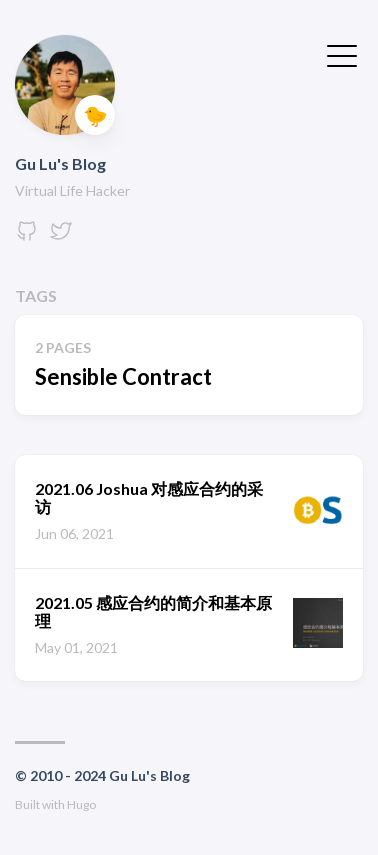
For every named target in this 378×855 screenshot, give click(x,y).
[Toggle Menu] (342, 54)
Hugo (81, 804)
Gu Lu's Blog (60, 163)
